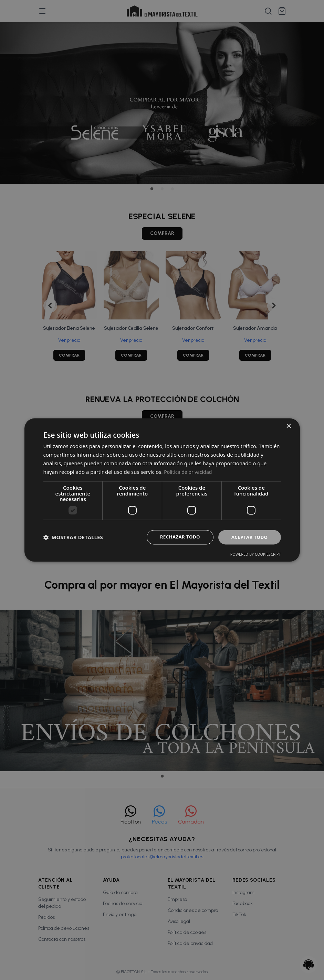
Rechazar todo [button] (177, 537)
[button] (73, 537)
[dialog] (162, 490)
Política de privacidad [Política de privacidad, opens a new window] (189, 471)
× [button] (289, 426)
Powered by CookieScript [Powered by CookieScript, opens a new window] (256, 555)
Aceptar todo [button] (248, 537)
